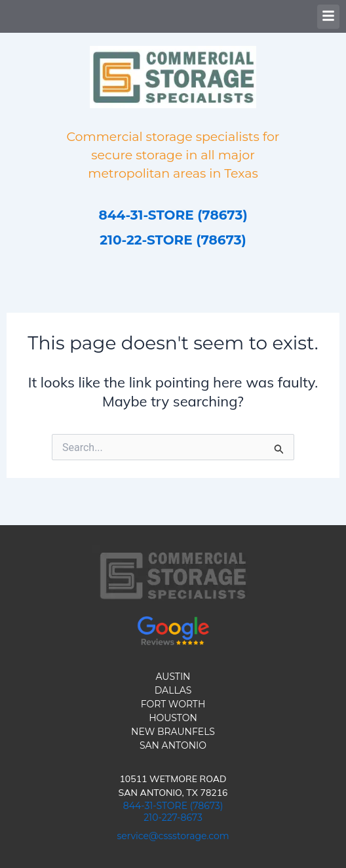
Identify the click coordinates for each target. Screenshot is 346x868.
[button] (328, 17)
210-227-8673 (173, 818)
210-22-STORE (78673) (173, 240)
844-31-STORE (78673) (173, 215)
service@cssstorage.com (173, 836)
